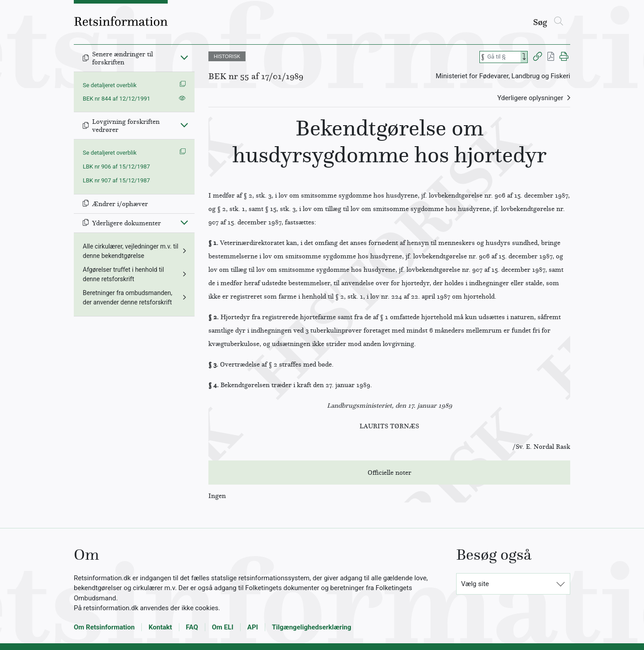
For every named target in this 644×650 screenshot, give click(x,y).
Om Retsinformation (104, 627)
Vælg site (475, 584)
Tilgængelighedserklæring (311, 627)
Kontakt (160, 627)
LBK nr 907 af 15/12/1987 (116, 180)
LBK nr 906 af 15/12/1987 (116, 167)
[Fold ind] (184, 57)
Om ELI (223, 627)
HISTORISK (227, 56)
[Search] (524, 57)
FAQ (192, 627)
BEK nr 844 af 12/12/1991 (117, 99)
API (253, 627)
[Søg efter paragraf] (503, 57)
